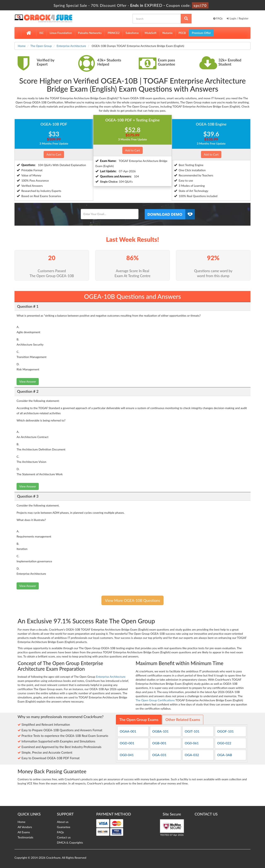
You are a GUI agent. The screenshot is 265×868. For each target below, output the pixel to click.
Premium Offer (201, 33)
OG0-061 (192, 743)
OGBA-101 (160, 731)
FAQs (218, 18)
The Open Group (41, 46)
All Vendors (25, 827)
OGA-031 (159, 755)
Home (22, 46)
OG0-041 (127, 755)
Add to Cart (54, 154)
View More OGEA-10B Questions (132, 600)
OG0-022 (224, 743)
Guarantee (64, 827)
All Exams (24, 832)
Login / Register (238, 18)
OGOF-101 (225, 731)
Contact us (64, 837)
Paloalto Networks (90, 33)
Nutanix (168, 33)
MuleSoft (151, 33)
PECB (182, 33)
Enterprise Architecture (71, 46)
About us (63, 822)
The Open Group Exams (139, 720)
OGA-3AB (225, 755)
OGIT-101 (192, 731)
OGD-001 (127, 743)
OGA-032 (192, 755)
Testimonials (25, 837)
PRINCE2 (114, 33)
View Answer (28, 381)
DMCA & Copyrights (70, 842)
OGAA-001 (128, 731)
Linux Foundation (61, 33)
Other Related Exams (183, 720)
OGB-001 (159, 743)
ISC (42, 33)
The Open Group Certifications (155, 700)
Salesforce (132, 33)
